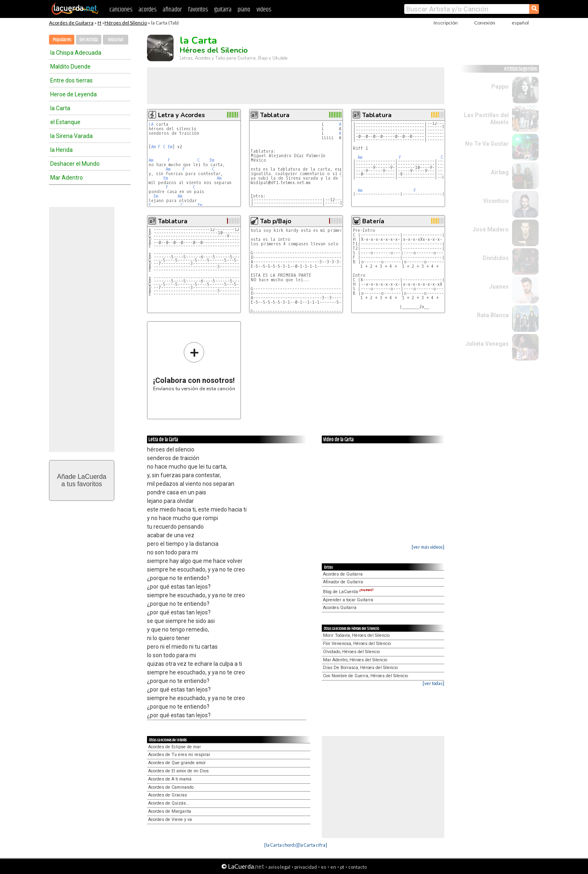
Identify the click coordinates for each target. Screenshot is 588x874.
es (324, 867)
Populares (62, 40)
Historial (116, 40)
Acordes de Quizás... (169, 803)
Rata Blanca (493, 315)
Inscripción (446, 23)
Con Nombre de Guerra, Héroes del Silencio (365, 676)
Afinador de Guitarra (343, 582)
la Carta (60, 108)
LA (151, 124)
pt (342, 867)
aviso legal (279, 867)
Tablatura (275, 115)
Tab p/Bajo (276, 221)
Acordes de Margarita (170, 811)
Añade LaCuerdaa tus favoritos (82, 480)
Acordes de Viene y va (170, 820)
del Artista (89, 40)
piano (244, 10)
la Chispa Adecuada (76, 53)
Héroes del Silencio (126, 23)
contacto (357, 867)
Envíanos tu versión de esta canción (194, 366)
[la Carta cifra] (312, 845)
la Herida (61, 150)
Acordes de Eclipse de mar (175, 747)
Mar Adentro (67, 178)
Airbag (500, 172)
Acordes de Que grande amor (177, 763)
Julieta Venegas (487, 344)
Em (170, 147)
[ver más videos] (428, 547)
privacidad (306, 867)
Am (153, 147)
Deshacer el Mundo (75, 164)
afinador (172, 10)
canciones (121, 10)
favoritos (198, 10)
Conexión (485, 23)
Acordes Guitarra (340, 608)
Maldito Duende (70, 67)
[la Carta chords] (281, 845)
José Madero (491, 229)
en (333, 867)
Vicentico (496, 201)
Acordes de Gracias (168, 795)
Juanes (499, 287)
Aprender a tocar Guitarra (348, 600)
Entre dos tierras (71, 80)
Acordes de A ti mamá (170, 779)
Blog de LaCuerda (348, 592)
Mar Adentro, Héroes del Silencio (355, 660)
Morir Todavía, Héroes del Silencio (356, 635)
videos (264, 10)
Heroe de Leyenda (73, 94)
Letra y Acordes (182, 115)
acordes (147, 10)
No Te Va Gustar (487, 144)
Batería (373, 221)
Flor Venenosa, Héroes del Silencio (357, 644)
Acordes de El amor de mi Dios (178, 771)
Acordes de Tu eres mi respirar (179, 755)
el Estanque (65, 122)
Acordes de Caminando (171, 787)
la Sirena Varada (71, 136)
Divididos (496, 258)
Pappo (500, 87)
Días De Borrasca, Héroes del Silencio (360, 668)
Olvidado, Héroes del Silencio (351, 652)
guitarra (223, 10)
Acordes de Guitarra (71, 23)
